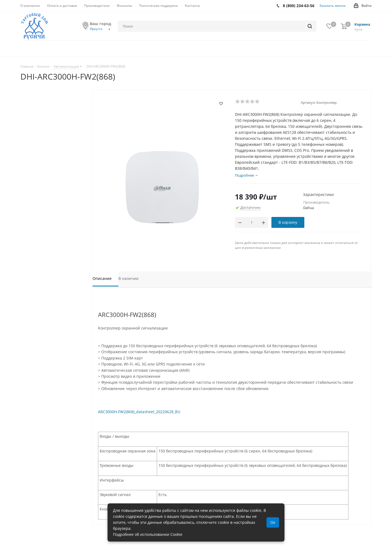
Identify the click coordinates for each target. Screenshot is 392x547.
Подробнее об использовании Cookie (148, 534)
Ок (273, 522)
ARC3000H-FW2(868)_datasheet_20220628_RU (139, 412)
